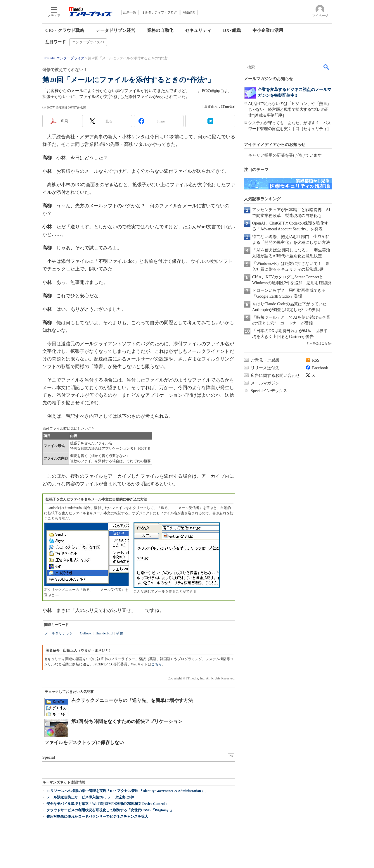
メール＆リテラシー (60, 633)
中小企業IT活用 (268, 30)
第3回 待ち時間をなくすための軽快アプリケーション (127, 721)
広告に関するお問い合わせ (275, 376)
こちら (157, 664)
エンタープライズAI (88, 42)
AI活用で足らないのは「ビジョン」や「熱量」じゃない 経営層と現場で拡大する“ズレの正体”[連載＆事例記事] (290, 109)
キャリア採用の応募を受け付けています (285, 155)
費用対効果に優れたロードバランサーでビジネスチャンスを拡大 (97, 817)
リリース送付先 (265, 368)
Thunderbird (104, 633)
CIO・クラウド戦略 (65, 30)
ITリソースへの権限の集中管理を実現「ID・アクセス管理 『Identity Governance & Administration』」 (127, 791)
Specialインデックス (269, 391)
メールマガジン (265, 383)
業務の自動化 (160, 30)
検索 (327, 67)
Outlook (85, 633)
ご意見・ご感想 (265, 360)
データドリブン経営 (116, 30)
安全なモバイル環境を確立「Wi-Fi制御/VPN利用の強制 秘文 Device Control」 (107, 804)
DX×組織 (232, 30)
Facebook (320, 368)
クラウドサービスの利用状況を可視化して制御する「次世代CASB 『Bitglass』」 (110, 810)
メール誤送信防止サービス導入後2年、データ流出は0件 (90, 797)
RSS (316, 360)
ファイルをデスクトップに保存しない (84, 742)
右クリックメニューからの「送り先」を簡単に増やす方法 (132, 700)
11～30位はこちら (318, 343)
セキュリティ (198, 30)
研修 (120, 633)
